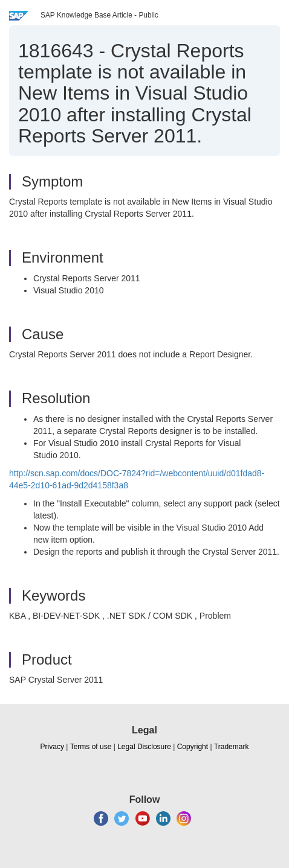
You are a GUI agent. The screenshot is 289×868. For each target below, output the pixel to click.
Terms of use (91, 747)
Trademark (232, 747)
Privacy (52, 747)
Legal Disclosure (144, 747)
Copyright (193, 747)
